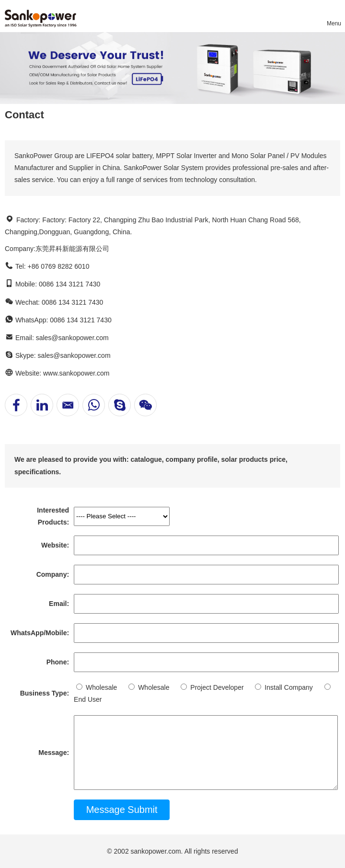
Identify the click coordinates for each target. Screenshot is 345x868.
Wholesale (97, 687)
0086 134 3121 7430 (80, 320)
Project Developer (212, 687)
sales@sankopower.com (72, 338)
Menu (333, 23)
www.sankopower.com (76, 373)
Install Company (284, 687)
